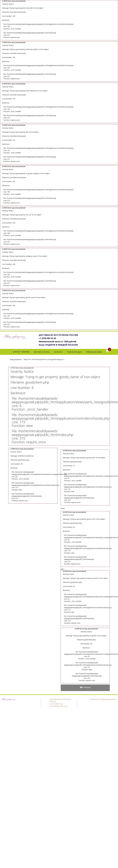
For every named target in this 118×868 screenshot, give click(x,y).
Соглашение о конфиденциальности (103, 699)
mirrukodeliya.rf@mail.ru (59, 706)
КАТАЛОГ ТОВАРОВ (21, 352)
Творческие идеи (74, 352)
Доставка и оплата (42, 352)
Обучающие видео (94, 352)
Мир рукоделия (16, 359)
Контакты (58, 352)
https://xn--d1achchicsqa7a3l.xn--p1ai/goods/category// (44, 359)
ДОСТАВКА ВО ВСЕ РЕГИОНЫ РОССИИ (58, 335)
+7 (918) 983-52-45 (47, 338)
